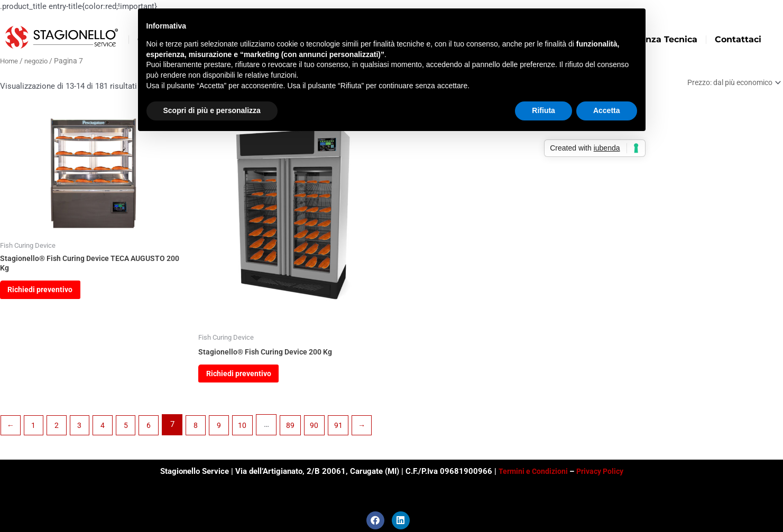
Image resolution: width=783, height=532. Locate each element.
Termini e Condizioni (532, 471)
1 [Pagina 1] (35, 430)
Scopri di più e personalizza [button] (212, 110)
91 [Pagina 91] (349, 430)
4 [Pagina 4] (107, 430)
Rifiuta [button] (544, 110)
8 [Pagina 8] (204, 430)
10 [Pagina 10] (252, 430)
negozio (39, 61)
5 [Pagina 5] (131, 430)
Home (10, 61)
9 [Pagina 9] (227, 430)
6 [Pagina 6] (155, 430)
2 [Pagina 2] (59, 430)
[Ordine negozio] (729, 83)
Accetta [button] (607, 110)
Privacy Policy (602, 471)
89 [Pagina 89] (300, 430)
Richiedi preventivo (45, 294)
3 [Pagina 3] (83, 430)
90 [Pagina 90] (325, 430)
